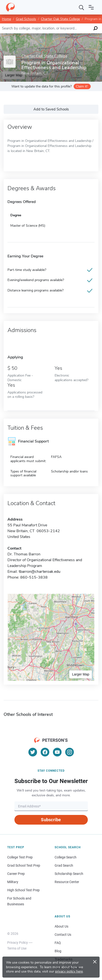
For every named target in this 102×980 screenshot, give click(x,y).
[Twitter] (33, 752)
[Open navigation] (91, 7)
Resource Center (67, 882)
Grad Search (64, 865)
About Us (61, 926)
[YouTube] (57, 752)
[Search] (82, 7)
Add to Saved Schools (51, 109)
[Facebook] (45, 752)
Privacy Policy (18, 943)
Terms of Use (17, 948)
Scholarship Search (69, 874)
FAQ (58, 943)
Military (13, 882)
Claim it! (82, 86)
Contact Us (63, 935)
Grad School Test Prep (24, 865)
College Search (66, 857)
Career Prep (16, 874)
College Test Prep (20, 857)
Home (6, 19)
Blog (58, 951)
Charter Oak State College (60, 19)
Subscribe (51, 820)
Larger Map (81, 674)
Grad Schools (26, 19)
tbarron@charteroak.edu (40, 572)
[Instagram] (70, 752)
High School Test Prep (23, 890)
